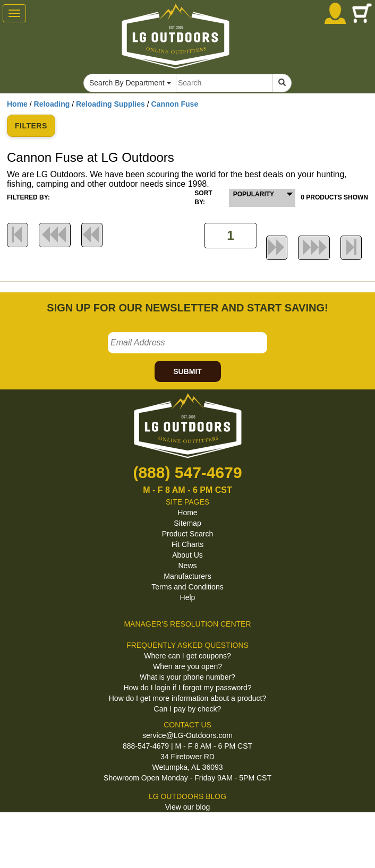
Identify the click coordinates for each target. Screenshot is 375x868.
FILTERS (31, 126)
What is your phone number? (187, 677)
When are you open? (187, 666)
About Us (187, 555)
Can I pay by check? (188, 709)
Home (17, 104)
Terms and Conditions (187, 587)
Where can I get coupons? (187, 656)
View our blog (188, 807)
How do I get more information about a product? (188, 698)
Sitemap (187, 523)
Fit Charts (188, 544)
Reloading (52, 104)
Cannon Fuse (175, 104)
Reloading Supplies (110, 104)
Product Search (188, 534)
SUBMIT (187, 371)
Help (188, 597)
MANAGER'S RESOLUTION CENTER (187, 624)
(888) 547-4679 (187, 472)
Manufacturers (187, 576)
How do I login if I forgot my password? (187, 688)
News (187, 566)
